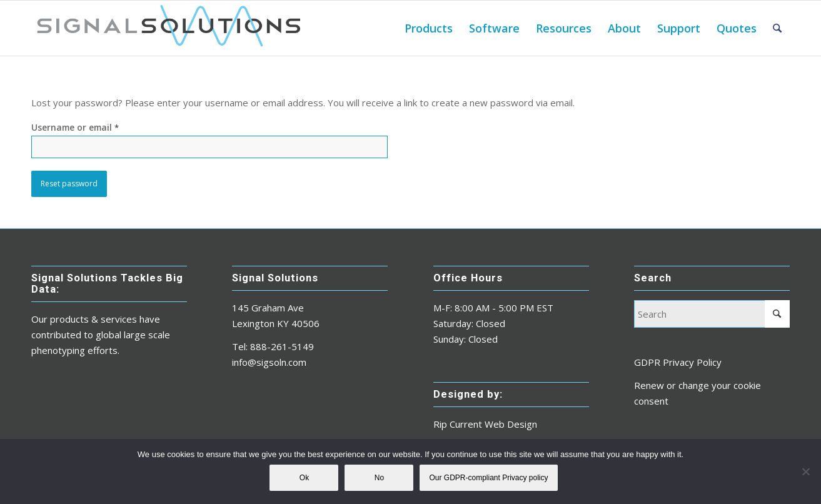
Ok (304, 478)
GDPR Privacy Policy (678, 362)
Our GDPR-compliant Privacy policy (488, 478)
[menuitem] (429, 28)
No (379, 478)
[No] (805, 471)
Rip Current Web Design (485, 424)
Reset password (69, 184)
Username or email (75, 127)
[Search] (777, 28)
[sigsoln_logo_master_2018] (168, 28)
